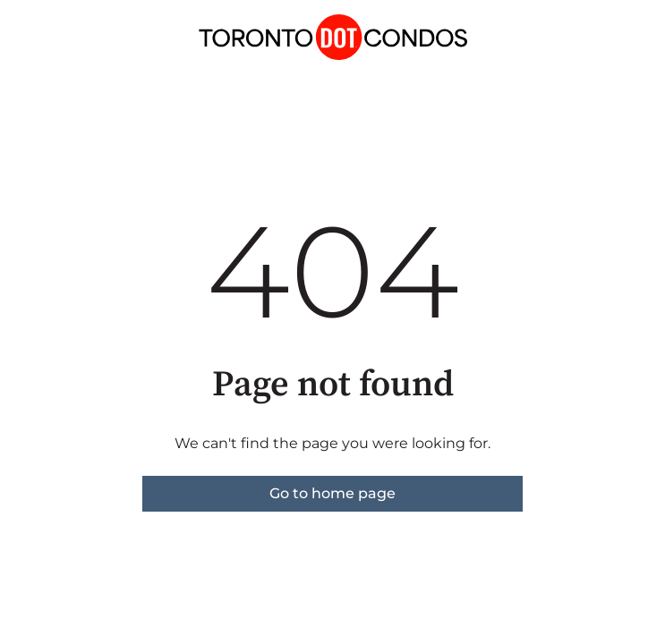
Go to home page (332, 493)
